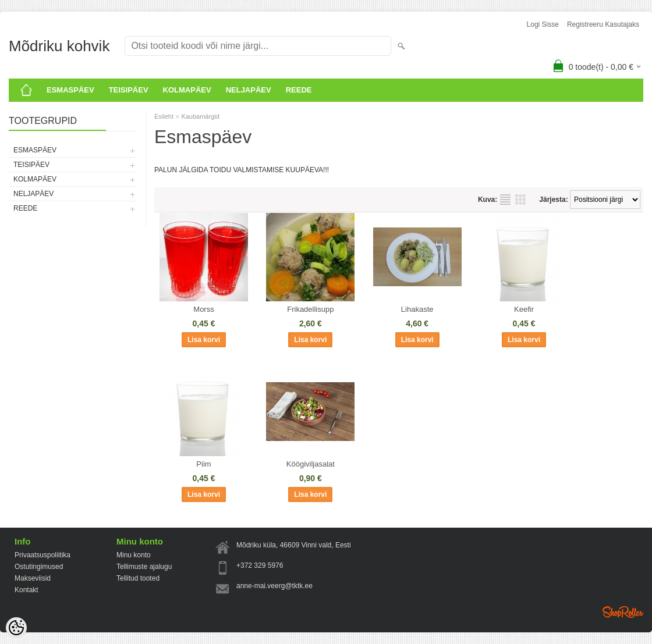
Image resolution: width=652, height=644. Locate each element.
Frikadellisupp (310, 309)
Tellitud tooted (138, 578)
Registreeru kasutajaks (603, 24)
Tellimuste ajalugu (144, 567)
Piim (203, 464)
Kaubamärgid (200, 116)
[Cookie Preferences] (16, 628)
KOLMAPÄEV (187, 90)
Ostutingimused (39, 567)
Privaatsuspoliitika (42, 555)
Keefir (524, 309)
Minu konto (134, 555)
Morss (203, 309)
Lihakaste (417, 309)
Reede (299, 90)
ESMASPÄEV (70, 90)
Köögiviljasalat (311, 464)
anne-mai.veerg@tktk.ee (274, 586)
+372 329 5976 (260, 565)
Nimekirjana (505, 200)
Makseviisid (33, 578)
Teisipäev (129, 90)
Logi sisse (543, 24)
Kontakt (26, 590)
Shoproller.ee (623, 612)
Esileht (164, 116)
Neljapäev (249, 90)
